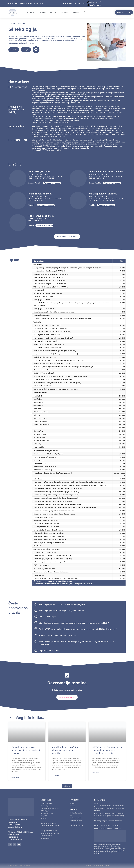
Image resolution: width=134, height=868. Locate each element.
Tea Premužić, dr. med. (41, 216)
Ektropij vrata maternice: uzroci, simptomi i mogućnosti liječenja (26, 750)
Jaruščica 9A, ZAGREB (18, 3)
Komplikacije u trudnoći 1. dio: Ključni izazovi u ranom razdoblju (66, 750)
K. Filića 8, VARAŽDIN (36, 3)
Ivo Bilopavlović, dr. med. (103, 194)
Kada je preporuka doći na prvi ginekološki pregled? (62, 604)
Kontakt (76, 12)
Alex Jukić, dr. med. (39, 172)
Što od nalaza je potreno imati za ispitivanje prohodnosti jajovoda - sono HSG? (74, 623)
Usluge (43, 12)
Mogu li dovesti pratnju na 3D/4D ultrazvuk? (58, 635)
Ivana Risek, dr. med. (40, 194)
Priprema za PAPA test (49, 651)
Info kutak (65, 12)
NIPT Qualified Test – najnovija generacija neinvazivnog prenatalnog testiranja (107, 750)
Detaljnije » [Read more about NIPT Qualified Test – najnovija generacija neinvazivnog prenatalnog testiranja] (96, 773)
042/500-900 (95, 5)
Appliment (105, 865)
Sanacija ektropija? (47, 617)
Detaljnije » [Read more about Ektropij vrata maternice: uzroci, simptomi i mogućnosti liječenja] (16, 777)
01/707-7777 (95, 2)
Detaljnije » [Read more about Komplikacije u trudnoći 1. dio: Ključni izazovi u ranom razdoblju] (56, 775)
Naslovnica (31, 12)
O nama (53, 12)
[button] (85, 12)
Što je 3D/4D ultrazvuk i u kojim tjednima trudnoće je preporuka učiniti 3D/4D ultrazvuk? (78, 629)
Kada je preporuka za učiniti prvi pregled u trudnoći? (62, 611)
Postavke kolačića (77, 825)
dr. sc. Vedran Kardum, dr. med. (106, 172)
